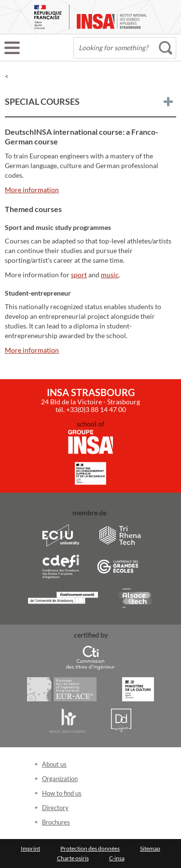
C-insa (117, 858)
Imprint (30, 848)
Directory (55, 808)
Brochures (56, 822)
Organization (60, 779)
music (110, 275)
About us (54, 764)
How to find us (62, 793)
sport (79, 275)
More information (32, 190)
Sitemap (150, 848)
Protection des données (90, 848)
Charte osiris (73, 858)
